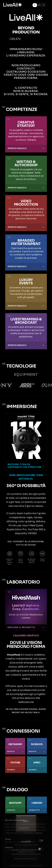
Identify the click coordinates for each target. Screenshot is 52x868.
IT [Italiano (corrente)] (35, 5)
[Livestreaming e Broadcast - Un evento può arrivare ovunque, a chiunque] (26, 331)
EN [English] (39, 5)
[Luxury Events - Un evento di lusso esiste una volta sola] (26, 292)
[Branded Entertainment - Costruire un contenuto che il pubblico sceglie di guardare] (26, 252)
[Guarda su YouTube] (15, 765)
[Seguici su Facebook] (37, 746)
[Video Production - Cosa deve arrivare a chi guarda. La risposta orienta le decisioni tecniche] (26, 213)
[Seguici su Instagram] (15, 746)
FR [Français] (44, 5)
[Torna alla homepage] (13, 5)
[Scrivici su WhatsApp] (15, 805)
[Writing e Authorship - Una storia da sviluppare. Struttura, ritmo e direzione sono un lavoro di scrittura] (26, 174)
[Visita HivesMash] (26, 610)
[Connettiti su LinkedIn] (37, 805)
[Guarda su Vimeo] (37, 765)
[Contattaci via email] (26, 823)
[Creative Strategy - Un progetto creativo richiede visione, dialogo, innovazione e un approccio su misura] (26, 134)
